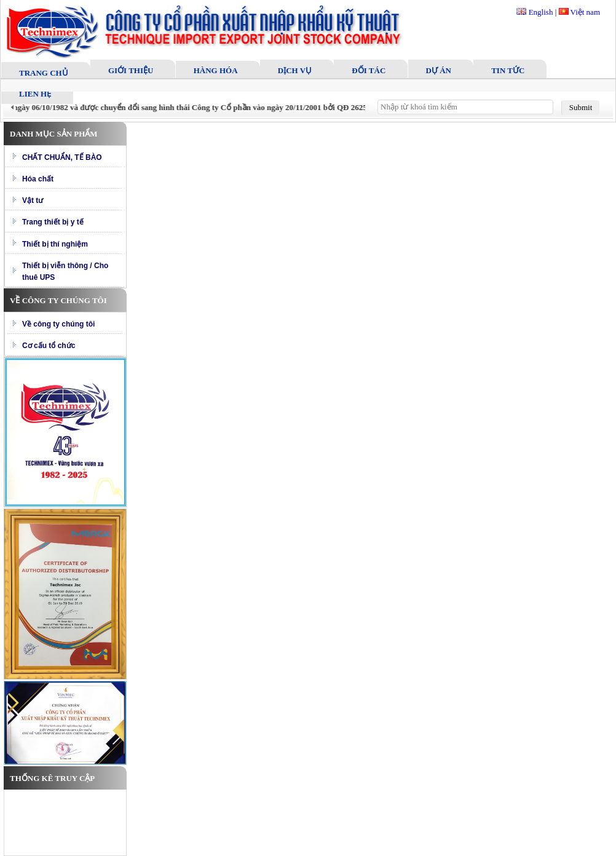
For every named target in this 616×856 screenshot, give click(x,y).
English (535, 12)
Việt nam (579, 12)
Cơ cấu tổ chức (49, 346)
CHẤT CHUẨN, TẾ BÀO (62, 157)
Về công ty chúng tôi (58, 324)
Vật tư (33, 200)
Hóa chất (38, 179)
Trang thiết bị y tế (53, 222)
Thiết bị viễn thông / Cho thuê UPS (65, 271)
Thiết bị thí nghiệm (55, 244)
